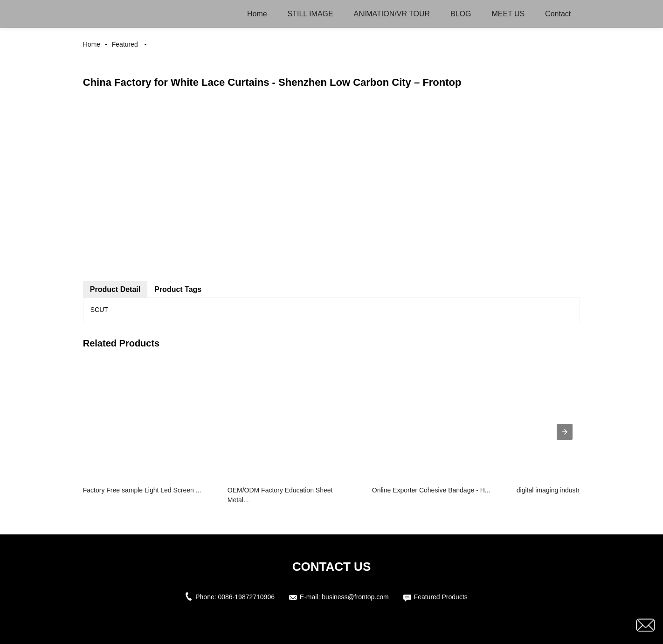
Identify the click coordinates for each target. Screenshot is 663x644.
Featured (125, 44)
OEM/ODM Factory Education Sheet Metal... (280, 495)
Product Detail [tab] (115, 289)
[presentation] (565, 432)
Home (257, 14)
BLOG (461, 14)
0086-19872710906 (246, 597)
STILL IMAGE (311, 14)
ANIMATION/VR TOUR (392, 14)
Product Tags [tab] (178, 289)
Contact (558, 14)
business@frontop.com (355, 597)
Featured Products (441, 597)
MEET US (508, 14)
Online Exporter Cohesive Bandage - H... (431, 490)
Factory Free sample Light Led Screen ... (142, 490)
